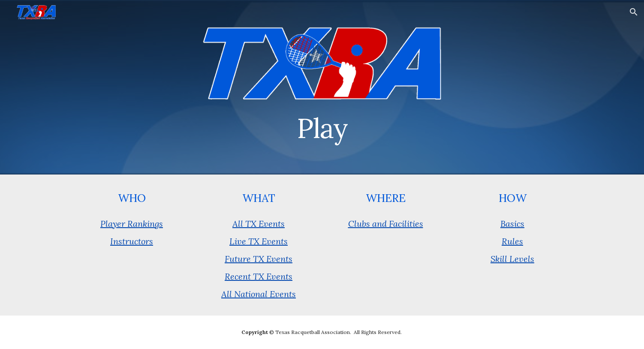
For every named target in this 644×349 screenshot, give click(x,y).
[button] (634, 12)
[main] (322, 125)
